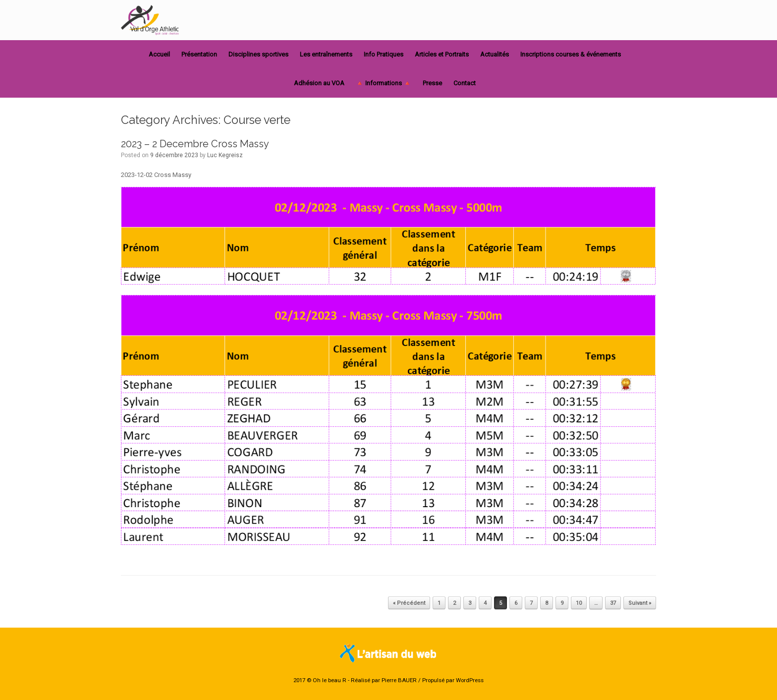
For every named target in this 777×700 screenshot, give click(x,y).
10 (579, 603)
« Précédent (409, 603)
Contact (465, 83)
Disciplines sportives (258, 54)
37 (613, 603)
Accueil (159, 54)
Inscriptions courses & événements (571, 54)
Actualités (495, 54)
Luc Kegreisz (225, 155)
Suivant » (640, 603)
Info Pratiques (384, 54)
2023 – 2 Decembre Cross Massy (195, 144)
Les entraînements (326, 54)
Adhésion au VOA (319, 83)
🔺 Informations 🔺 (384, 83)
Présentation (199, 54)
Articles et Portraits (442, 54)
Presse (432, 83)
